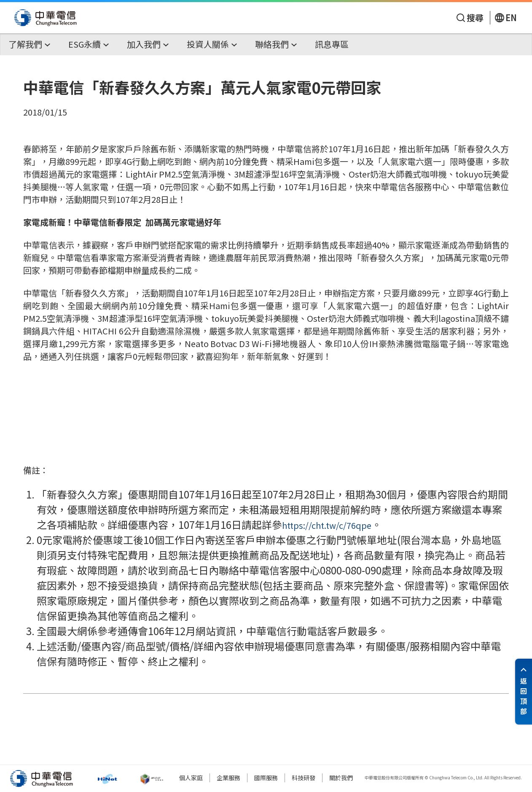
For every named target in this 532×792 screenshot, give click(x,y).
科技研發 (304, 778)
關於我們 (341, 778)
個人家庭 (191, 778)
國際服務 (266, 778)
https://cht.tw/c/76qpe (327, 525)
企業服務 (228, 778)
